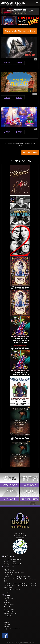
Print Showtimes (30, 153)
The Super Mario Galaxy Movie (14, 564)
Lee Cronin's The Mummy (12, 559)
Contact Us (8, 600)
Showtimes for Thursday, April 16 (20, 31)
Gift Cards (7, 624)
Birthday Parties (9, 609)
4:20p (7, 97)
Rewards (7, 622)
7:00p (19, 132)
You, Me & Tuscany (10, 562)
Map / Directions (9, 598)
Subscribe (7, 602)
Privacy (6, 627)
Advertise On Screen (11, 614)
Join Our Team (9, 616)
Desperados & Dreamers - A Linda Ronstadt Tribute (20, 583)
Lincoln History (9, 605)
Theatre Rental (9, 607)
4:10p (7, 63)
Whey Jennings (9, 570)
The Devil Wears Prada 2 (12, 590)
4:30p (7, 132)
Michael (6, 592)
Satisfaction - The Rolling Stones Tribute (17, 577)
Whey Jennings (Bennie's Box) (14, 572)
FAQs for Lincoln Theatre (12, 629)
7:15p (19, 63)
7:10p (19, 97)
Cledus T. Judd (9, 574)
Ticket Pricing (8, 611)
